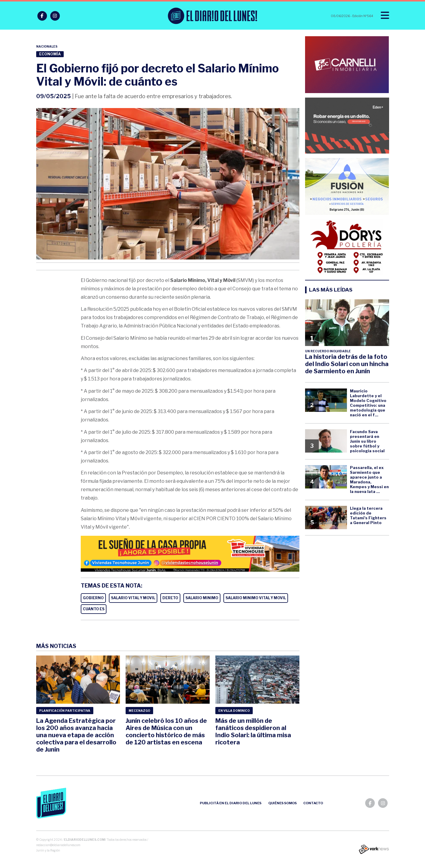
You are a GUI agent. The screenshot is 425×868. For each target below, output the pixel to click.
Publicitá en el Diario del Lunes (231, 803)
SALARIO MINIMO (202, 598)
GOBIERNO (93, 598)
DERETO (170, 598)
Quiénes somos (282, 803)
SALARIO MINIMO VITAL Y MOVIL (256, 598)
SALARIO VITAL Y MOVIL (133, 598)
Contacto (313, 803)
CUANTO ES (94, 609)
